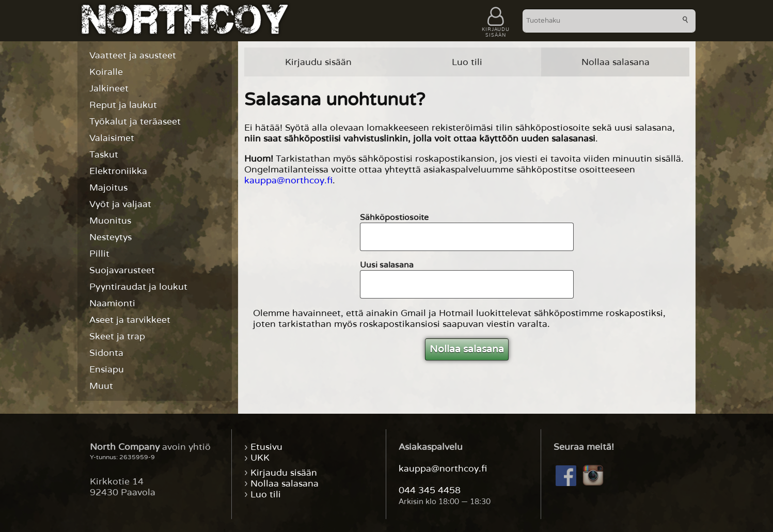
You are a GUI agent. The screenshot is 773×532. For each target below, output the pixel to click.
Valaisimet (112, 138)
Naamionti (112, 303)
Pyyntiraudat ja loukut (138, 287)
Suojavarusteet (122, 270)
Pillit (99, 254)
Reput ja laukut (123, 105)
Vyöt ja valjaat (120, 204)
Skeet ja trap (117, 337)
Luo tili (467, 62)
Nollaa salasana (616, 62)
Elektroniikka (118, 171)
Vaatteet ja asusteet (133, 56)
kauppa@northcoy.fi (288, 181)
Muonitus (110, 221)
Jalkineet (109, 89)
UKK (260, 458)
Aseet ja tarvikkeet (130, 320)
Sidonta (106, 353)
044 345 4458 (430, 490)
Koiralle (106, 72)
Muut (101, 386)
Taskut (104, 155)
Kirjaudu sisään (318, 62)
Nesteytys (111, 237)
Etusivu (266, 447)
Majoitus (108, 188)
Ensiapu (107, 370)
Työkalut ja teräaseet (135, 122)
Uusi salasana (387, 265)
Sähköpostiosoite (394, 217)
